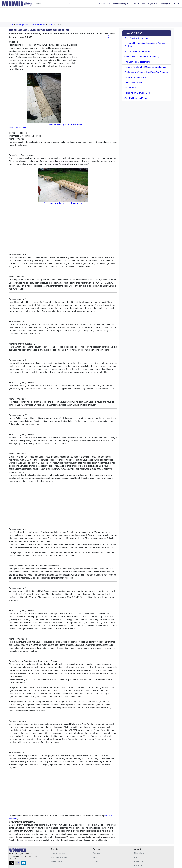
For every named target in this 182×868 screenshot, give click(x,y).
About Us (138, 857)
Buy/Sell (153, 4)
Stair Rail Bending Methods (137, 98)
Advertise (138, 861)
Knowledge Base (167, 4)
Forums (135, 4)
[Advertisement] (91, 15)
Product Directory (121, 4)
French (110, 38)
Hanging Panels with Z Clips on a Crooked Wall (146, 67)
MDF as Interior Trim (134, 83)
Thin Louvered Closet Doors (137, 62)
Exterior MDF (130, 88)
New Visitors (140, 853)
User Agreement (58, 853)
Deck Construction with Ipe (136, 38)
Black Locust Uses (17, 128)
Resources (105, 4)
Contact (96, 861)
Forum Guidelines (59, 857)
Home (11, 25)
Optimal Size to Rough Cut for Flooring (142, 57)
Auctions (138, 865)
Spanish (110, 36)
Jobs (144, 4)
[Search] (51, 4)
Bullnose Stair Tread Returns (137, 51)
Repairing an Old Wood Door (137, 93)
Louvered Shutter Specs (135, 77)
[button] (12, 863)
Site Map (96, 853)
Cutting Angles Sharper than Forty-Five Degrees (146, 72)
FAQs (95, 857)
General (51, 25)
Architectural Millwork (38, 25)
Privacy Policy (57, 861)
